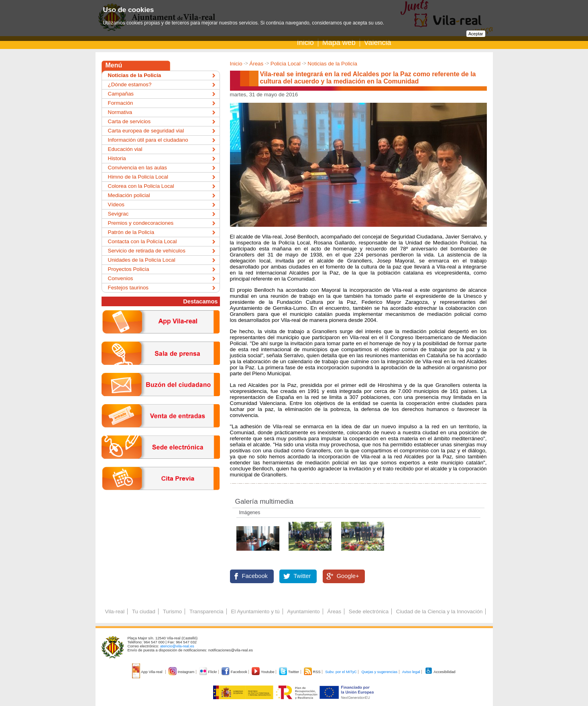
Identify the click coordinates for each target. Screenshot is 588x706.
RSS (313, 672)
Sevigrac (118, 214)
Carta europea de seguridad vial (146, 131)
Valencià (378, 43)
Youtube (263, 672)
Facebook (255, 576)
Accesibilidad (440, 672)
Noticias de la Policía (332, 64)
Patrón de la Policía (131, 232)
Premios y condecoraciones (141, 223)
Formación (121, 103)
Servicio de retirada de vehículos (147, 251)
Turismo (173, 611)
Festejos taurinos (128, 288)
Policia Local (286, 64)
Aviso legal (411, 672)
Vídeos (116, 204)
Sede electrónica (369, 611)
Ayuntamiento (303, 611)
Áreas (256, 64)
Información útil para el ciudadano (148, 140)
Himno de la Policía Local (138, 177)
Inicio (305, 43)
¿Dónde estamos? (130, 84)
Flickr (209, 672)
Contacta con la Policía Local (142, 241)
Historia (117, 158)
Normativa (120, 112)
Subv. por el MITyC (341, 672)
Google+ (348, 576)
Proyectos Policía (129, 269)
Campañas (121, 94)
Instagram (182, 672)
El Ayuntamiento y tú (255, 611)
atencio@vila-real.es (177, 646)
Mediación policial (129, 195)
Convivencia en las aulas (137, 168)
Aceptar (476, 34)
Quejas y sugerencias (379, 672)
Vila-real (115, 611)
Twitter (302, 576)
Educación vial (125, 149)
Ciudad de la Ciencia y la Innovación (439, 611)
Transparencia (207, 611)
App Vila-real (148, 672)
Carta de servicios (129, 121)
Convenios (121, 278)
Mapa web (339, 43)
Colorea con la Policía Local (141, 186)
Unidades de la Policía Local (142, 260)
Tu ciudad (144, 611)
